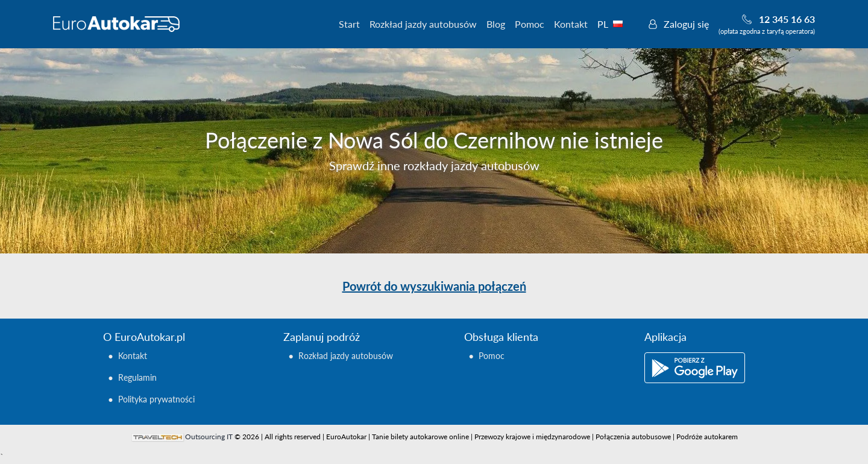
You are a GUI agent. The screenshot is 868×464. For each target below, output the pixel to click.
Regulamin (137, 377)
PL (617, 24)
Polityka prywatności (156, 399)
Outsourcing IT (209, 437)
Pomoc (530, 24)
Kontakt (571, 24)
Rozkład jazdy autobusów (423, 24)
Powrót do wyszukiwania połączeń (434, 286)
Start (349, 24)
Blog (496, 24)
